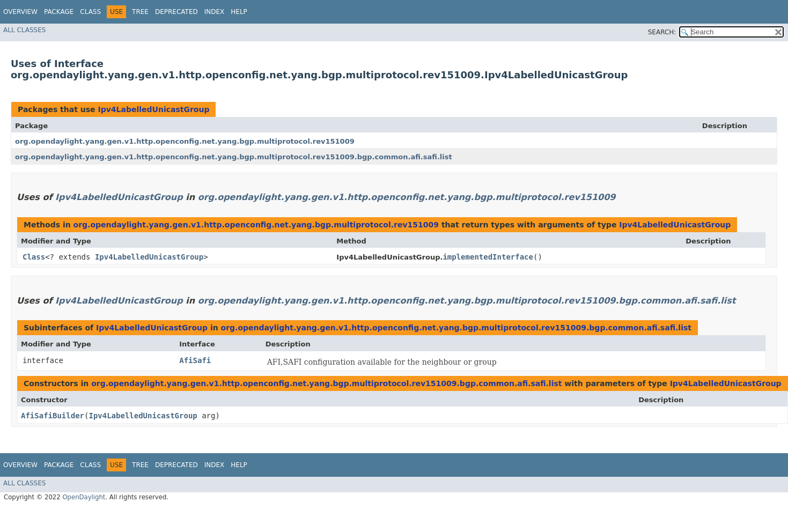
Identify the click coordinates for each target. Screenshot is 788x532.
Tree (140, 12)
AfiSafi (195, 360)
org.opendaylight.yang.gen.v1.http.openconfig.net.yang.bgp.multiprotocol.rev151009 (185, 141)
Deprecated (176, 12)
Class (90, 12)
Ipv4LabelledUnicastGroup (153, 109)
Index (215, 12)
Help (239, 12)
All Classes (24, 30)
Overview (20, 12)
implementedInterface (488, 257)
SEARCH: (662, 32)
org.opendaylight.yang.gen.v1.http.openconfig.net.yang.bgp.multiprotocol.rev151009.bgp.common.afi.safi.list (234, 157)
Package (59, 12)
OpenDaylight (84, 497)
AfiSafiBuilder (53, 416)
